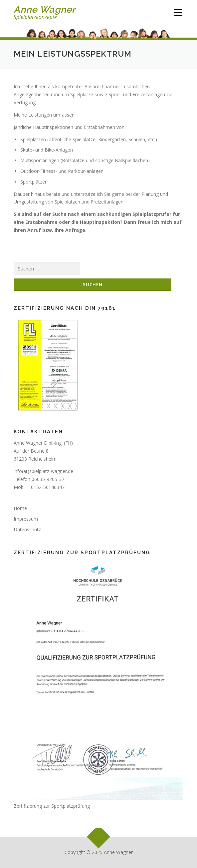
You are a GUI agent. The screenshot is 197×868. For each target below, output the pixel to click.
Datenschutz (27, 529)
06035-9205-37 (48, 479)
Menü (178, 12)
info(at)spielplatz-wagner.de (43, 471)
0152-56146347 (48, 487)
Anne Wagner (45, 9)
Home (20, 508)
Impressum (26, 519)
